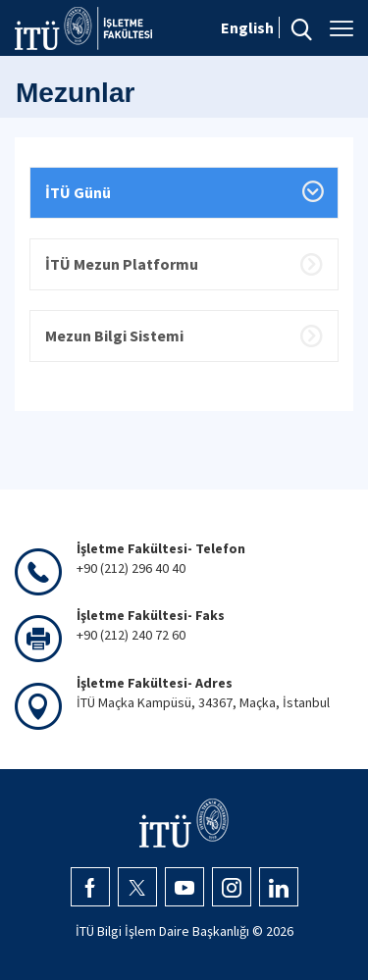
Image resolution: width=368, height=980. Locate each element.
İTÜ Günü (78, 192)
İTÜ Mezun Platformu (122, 264)
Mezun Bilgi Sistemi (114, 335)
